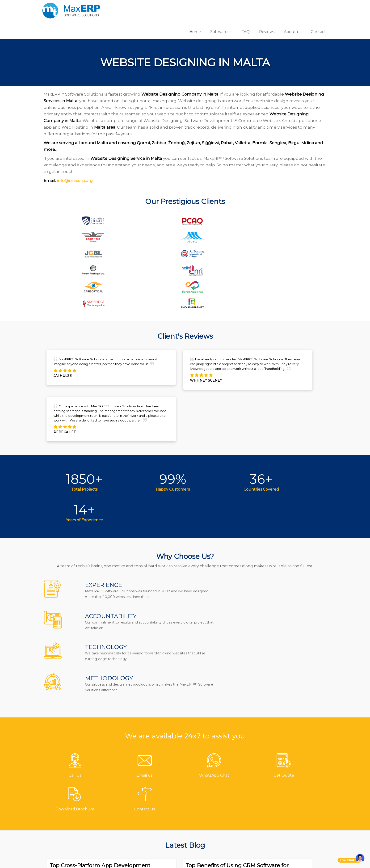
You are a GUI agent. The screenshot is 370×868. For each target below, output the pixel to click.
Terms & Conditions (151, 823)
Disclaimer (142, 839)
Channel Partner (148, 815)
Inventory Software (211, 807)
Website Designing (278, 807)
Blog (136, 807)
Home (184, 7)
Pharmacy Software (211, 776)
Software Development (282, 776)
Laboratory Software (212, 831)
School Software (208, 823)
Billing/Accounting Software (220, 800)
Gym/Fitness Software (213, 784)
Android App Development (286, 784)
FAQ (235, 7)
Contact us (142, 776)
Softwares (209, 7)
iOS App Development (281, 792)
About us (282, 7)
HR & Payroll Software (213, 815)
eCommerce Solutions (281, 800)
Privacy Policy (145, 831)
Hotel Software (207, 792)
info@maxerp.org (85, 166)
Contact (307, 7)
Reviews (256, 7)
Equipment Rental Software (220, 839)
